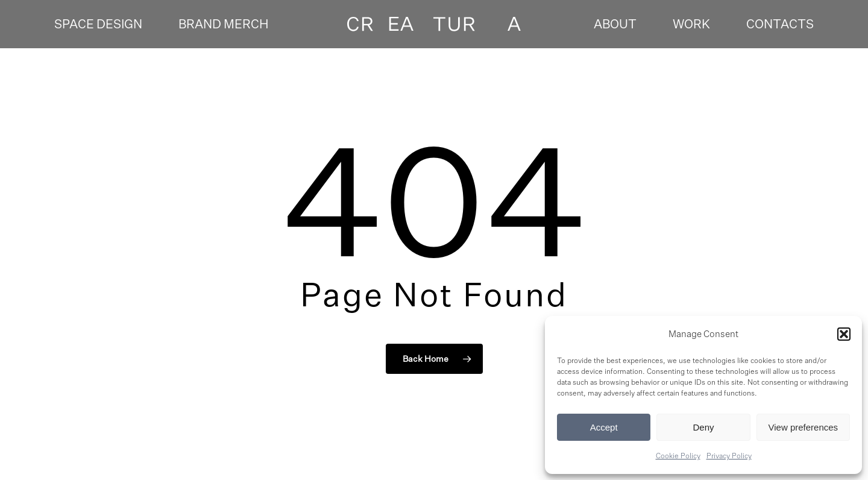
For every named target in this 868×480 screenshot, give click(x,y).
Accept (604, 427)
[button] (844, 334)
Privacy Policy (729, 456)
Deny (703, 427)
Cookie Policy (678, 456)
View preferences (804, 427)
